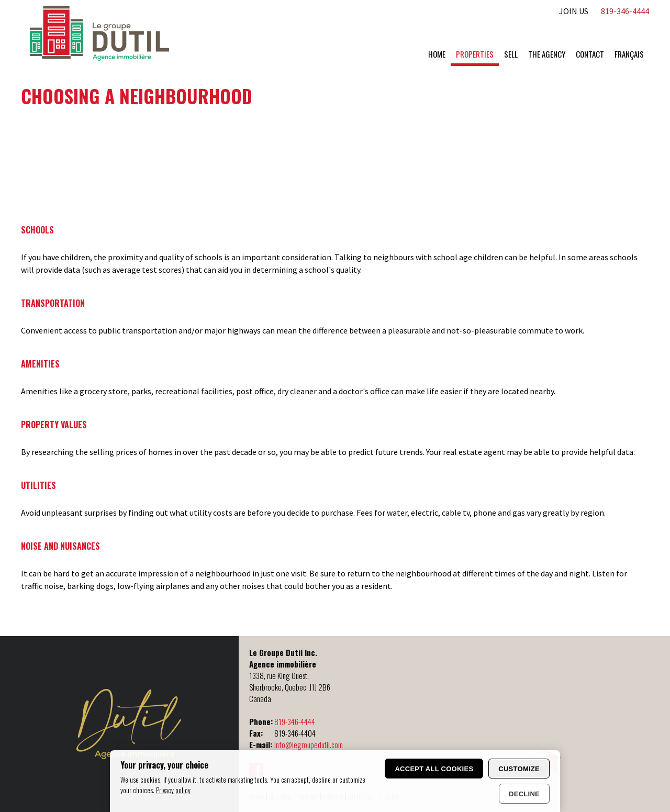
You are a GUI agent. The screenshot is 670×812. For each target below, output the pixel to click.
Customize (519, 769)
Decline (524, 794)
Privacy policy (173, 790)
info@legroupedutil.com (309, 744)
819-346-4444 (295, 721)
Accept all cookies (434, 769)
